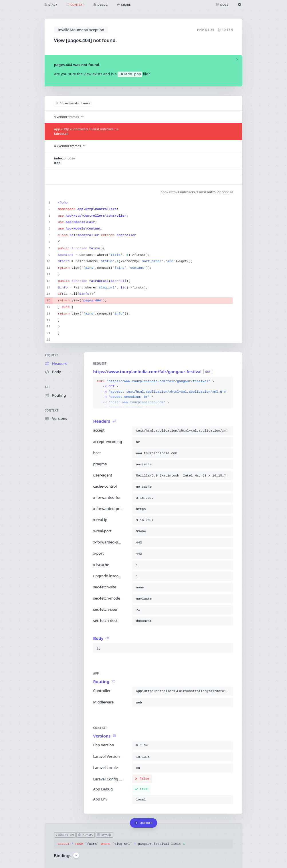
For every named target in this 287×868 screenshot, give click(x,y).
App (47, 387)
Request (51, 355)
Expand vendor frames (73, 103)
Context (52, 411)
